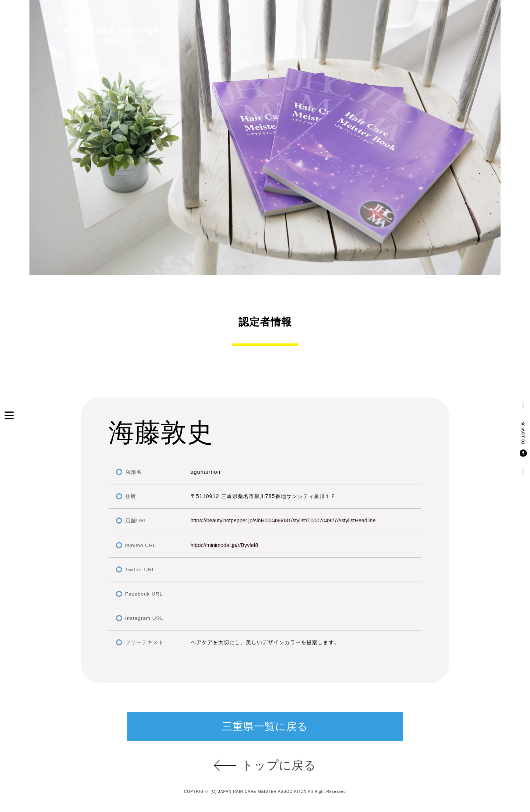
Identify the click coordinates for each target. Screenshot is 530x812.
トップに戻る (279, 765)
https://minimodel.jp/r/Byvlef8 (225, 545)
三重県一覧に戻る (265, 726)
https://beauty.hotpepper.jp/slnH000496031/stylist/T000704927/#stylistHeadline (283, 520)
